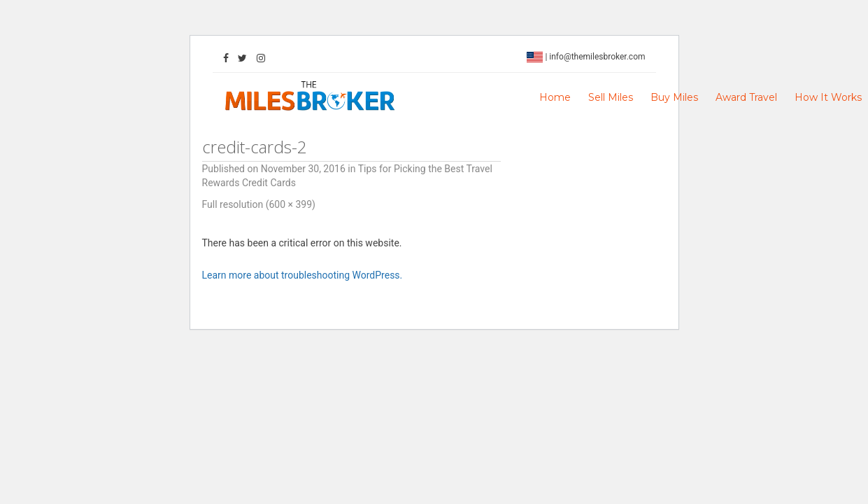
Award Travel (746, 97)
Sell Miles (611, 97)
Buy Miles (674, 97)
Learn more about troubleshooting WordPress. (303, 275)
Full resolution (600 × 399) (259, 204)
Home (555, 97)
